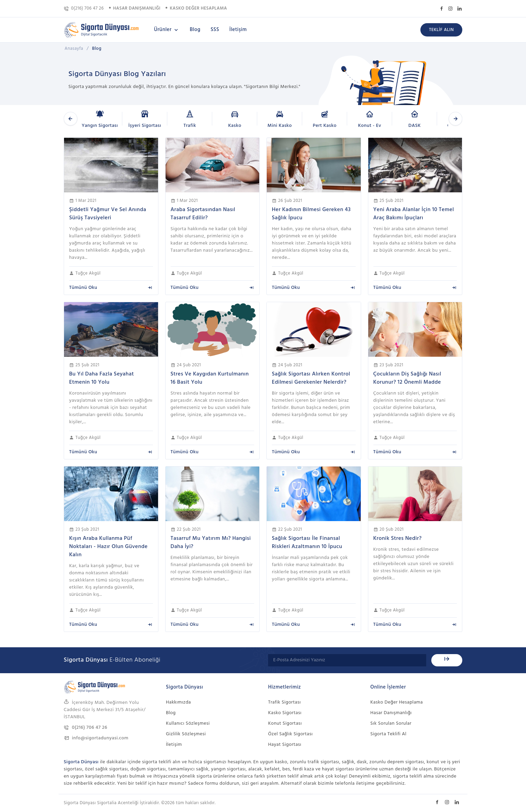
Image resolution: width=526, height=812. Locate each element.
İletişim (238, 30)
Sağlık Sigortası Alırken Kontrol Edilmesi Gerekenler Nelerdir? (311, 378)
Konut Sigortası (285, 724)
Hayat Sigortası (285, 745)
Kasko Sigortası (285, 713)
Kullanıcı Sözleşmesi (188, 724)
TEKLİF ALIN (441, 30)
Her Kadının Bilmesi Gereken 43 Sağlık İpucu (311, 214)
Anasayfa (74, 49)
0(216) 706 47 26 (84, 8)
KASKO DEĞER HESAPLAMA (199, 8)
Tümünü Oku (111, 288)
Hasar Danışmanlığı (391, 713)
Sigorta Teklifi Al (388, 734)
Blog (195, 30)
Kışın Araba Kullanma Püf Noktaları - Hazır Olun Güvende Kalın (108, 547)
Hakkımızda (178, 702)
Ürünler (167, 30)
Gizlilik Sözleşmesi (186, 734)
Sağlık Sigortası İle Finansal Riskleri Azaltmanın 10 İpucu (307, 543)
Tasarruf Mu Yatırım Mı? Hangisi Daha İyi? (211, 543)
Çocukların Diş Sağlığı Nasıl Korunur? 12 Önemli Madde (407, 378)
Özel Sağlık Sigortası (290, 734)
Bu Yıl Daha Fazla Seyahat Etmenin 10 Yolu (102, 378)
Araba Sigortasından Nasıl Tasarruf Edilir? (203, 214)
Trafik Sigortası (284, 702)
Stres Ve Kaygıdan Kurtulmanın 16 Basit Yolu (210, 378)
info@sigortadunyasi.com (96, 738)
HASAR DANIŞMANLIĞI (137, 8)
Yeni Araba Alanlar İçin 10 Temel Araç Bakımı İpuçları (414, 214)
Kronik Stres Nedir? (398, 538)
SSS (215, 30)
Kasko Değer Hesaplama (397, 702)
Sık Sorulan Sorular (391, 724)
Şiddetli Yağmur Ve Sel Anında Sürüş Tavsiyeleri (108, 214)
